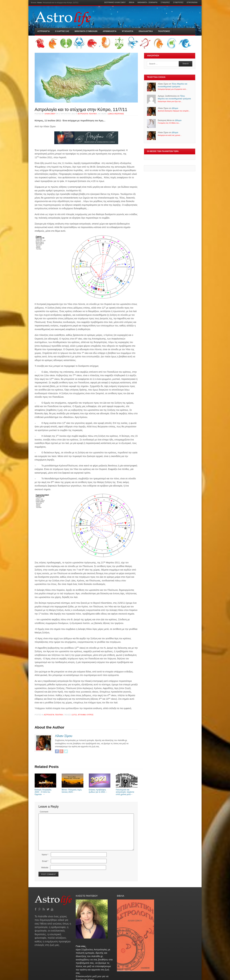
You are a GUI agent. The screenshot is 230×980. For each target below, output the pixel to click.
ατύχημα (82, 715)
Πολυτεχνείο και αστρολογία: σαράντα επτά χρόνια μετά (127, 791)
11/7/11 (74, 715)
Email (45, 861)
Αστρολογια (44, 31)
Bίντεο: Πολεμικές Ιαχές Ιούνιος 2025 (73, 790)
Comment (44, 812)
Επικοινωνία (192, 3)
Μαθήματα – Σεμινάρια (147, 3)
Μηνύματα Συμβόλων (86, 31)
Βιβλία (132, 3)
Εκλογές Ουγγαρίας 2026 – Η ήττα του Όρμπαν (46, 791)
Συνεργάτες (178, 3)
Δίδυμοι (175, 108)
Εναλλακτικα (146, 31)
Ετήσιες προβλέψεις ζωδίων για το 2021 (100, 790)
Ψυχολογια (127, 31)
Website (45, 868)
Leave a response (116, 114)
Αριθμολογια (110, 31)
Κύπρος (90, 715)
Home (40, 3)
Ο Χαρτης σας (62, 31)
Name (45, 855)
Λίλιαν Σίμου (50, 114)
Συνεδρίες (165, 3)
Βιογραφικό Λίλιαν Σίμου (115, 3)
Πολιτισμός (164, 31)
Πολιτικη (93, 114)
